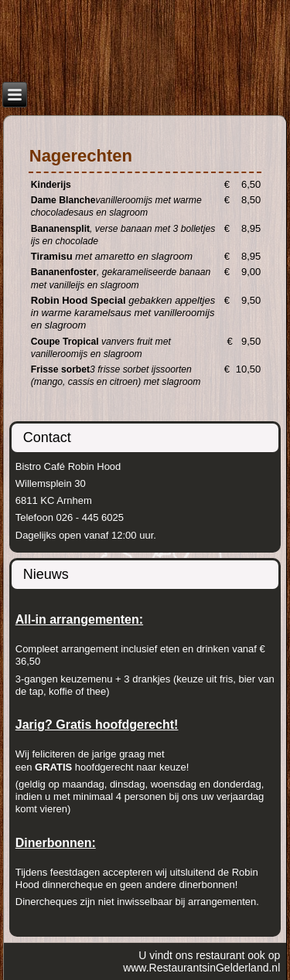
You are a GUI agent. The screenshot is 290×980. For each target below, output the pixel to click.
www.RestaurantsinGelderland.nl (201, 968)
